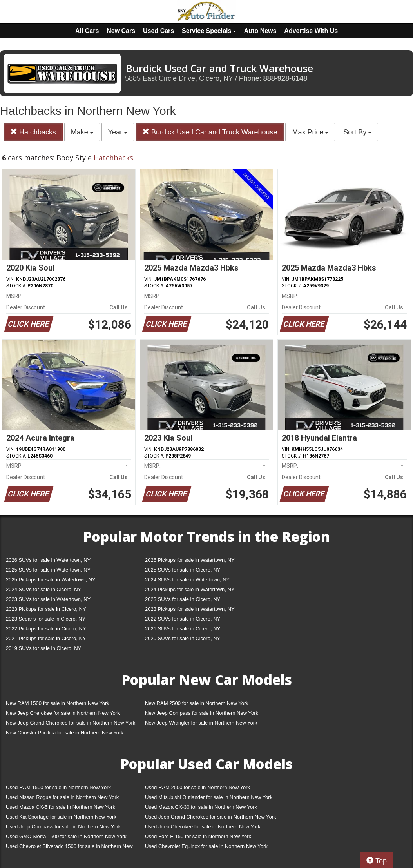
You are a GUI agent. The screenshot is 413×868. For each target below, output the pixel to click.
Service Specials (209, 31)
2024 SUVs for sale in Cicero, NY (43, 589)
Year (118, 132)
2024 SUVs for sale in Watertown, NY (187, 580)
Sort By (357, 132)
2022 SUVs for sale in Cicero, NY (183, 619)
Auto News (260, 31)
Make (82, 132)
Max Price (310, 132)
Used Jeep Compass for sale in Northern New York (63, 827)
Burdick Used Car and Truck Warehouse (210, 132)
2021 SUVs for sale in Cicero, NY (183, 629)
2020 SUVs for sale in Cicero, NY (183, 638)
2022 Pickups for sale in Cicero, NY (46, 629)
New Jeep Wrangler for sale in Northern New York (201, 723)
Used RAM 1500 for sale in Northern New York (58, 787)
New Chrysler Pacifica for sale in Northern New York (65, 733)
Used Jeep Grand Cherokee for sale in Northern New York (211, 817)
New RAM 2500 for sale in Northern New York (197, 703)
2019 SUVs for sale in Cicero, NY (43, 648)
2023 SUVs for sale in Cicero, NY (183, 599)
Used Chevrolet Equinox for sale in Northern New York (206, 846)
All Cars (87, 31)
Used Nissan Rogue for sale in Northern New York (62, 797)
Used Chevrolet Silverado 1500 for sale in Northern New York (69, 848)
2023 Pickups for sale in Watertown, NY (190, 609)
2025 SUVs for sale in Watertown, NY (48, 570)
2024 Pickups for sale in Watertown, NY (190, 589)
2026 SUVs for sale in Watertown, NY (48, 560)
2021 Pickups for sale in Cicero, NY (46, 638)
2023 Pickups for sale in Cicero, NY (46, 609)
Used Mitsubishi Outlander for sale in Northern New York (209, 797)
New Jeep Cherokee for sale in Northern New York (63, 713)
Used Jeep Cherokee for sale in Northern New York (203, 827)
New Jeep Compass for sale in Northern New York (202, 713)
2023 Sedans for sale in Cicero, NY (46, 619)
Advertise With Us (311, 31)
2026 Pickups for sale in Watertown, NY (190, 560)
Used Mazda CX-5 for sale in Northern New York (61, 807)
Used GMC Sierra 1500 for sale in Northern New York (66, 836)
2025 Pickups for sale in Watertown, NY (51, 580)
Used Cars (158, 31)
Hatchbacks (33, 132)
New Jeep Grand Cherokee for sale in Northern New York (71, 723)
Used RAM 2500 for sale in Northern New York (197, 787)
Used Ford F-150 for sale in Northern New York (198, 836)
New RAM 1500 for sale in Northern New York (58, 703)
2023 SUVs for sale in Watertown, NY (48, 599)
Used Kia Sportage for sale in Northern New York (61, 817)
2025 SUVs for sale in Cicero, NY (183, 570)
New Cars (121, 31)
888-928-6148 (285, 78)
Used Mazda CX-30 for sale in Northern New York (201, 807)
